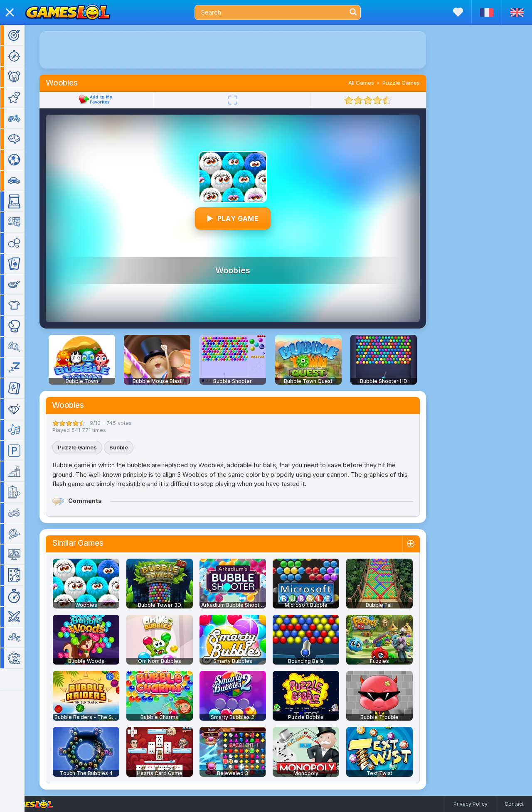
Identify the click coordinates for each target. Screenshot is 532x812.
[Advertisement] (245, 50)
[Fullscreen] (245, 100)
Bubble (131, 447)
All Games (373, 83)
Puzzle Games (413, 83)
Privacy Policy (470, 804)
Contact (514, 804)
